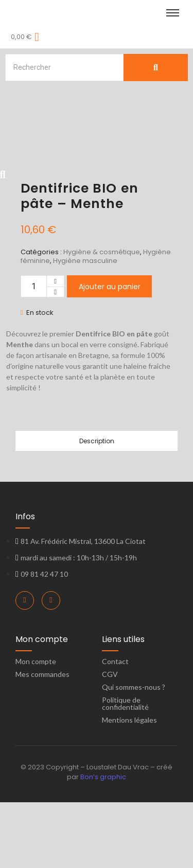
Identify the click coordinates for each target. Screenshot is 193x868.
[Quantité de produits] (34, 352)
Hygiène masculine (85, 326)
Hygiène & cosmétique (102, 318)
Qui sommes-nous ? (134, 753)
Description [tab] (97, 507)
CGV (110, 740)
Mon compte (36, 727)
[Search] (64, 68)
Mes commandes (42, 740)
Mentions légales (129, 786)
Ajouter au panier (110, 352)
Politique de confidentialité (125, 769)
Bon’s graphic (103, 843)
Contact (115, 727)
